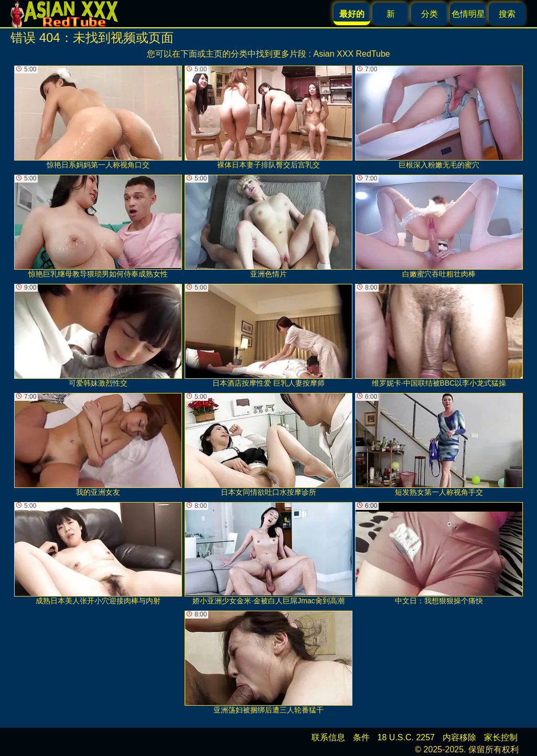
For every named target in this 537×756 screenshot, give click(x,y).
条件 (361, 737)
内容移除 (459, 737)
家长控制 (501, 737)
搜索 (507, 14)
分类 (429, 14)
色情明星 (468, 14)
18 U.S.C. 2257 (406, 737)
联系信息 (328, 737)
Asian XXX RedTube (352, 54)
